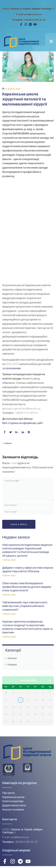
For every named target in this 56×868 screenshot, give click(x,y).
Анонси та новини (13, 811)
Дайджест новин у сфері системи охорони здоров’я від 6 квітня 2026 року (28, 569)
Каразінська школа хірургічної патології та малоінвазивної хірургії (25, 99)
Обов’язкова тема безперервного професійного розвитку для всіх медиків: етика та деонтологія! (27, 587)
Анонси (12, 658)
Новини (8, 443)
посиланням (13, 368)
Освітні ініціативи (13, 803)
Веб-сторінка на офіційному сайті (23, 423)
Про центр (9, 795)
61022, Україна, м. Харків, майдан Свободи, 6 (28, 9)
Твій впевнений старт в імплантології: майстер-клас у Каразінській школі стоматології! (25, 606)
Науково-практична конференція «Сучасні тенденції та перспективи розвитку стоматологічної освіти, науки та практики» (27, 627)
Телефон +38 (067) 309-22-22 (20, 844)
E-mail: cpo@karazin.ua (29, 14)
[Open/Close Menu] (51, 41)
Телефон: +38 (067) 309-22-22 (29, 20)
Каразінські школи (13, 799)
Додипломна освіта (14, 807)
